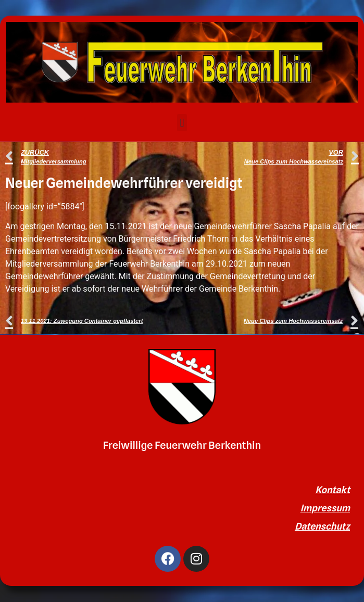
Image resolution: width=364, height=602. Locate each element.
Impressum (325, 508)
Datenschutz (322, 526)
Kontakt (332, 490)
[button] (182, 123)
